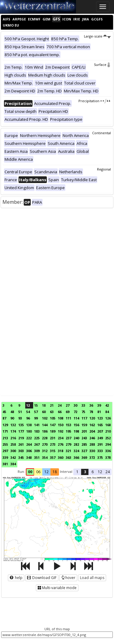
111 (68, 418)
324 (76, 451)
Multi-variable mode (57, 588)
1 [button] (77, 472)
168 (108, 425)
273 (53, 444)
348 (29, 457)
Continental (102, 133)
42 (107, 405)
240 (76, 438)
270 (45, 444)
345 (21, 457)
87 (4, 418)
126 (108, 418)
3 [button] (85, 472)
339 (5, 457)
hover (68, 578)
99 (36, 418)
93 (20, 418)
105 (53, 418)
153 (68, 425)
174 (13, 431)
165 (100, 425)
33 (83, 405)
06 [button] (38, 472)
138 (29, 425)
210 (108, 431)
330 (92, 451)
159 (84, 425)
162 (92, 425)
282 (76, 444)
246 (92, 438)
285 (84, 444)
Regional (104, 169)
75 (83, 412)
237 (68, 438)
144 (45, 425)
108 (60, 418)
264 (29, 444)
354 (45, 457)
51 (20, 412)
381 (5, 464)
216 (13, 438)
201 (84, 431)
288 (92, 444)
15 (36, 405)
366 (76, 457)
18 (44, 405)
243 (84, 438)
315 (53, 451)
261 (21, 444)
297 (5, 451)
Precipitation (95, 101)
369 (84, 457)
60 (44, 412)
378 (108, 457)
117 (84, 418)
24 (60, 405)
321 (68, 451)
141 (37, 425)
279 (68, 444)
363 (68, 457)
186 (45, 431)
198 (76, 431)
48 (12, 412)
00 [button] (30, 472)
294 (108, 444)
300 (13, 451)
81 (99, 412)
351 (37, 457)
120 (92, 418)
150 (60, 425)
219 (21, 438)
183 (37, 431)
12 (28, 405)
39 (99, 405)
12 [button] (47, 472)
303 (21, 451)
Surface (102, 65)
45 (4, 412)
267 (37, 444)
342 (13, 457)
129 (5, 425)
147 (53, 425)
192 (60, 431)
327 (84, 451)
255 (5, 444)
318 (60, 451)
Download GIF (42, 578)
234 (60, 438)
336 (108, 451)
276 (60, 444)
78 (91, 412)
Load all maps (92, 578)
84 (107, 412)
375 (100, 457)
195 (68, 431)
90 (12, 418)
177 (21, 431)
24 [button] (108, 472)
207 (100, 431)
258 (13, 444)
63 (52, 412)
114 (76, 418)
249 (100, 438)
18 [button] (55, 472)
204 (92, 431)
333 (100, 451)
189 (53, 431)
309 (37, 451)
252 (108, 438)
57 (36, 412)
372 (92, 457)
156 (76, 425)
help (16, 578)
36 (91, 405)
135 (21, 425)
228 (45, 438)
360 (60, 457)
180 (29, 431)
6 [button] (93, 472)
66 (60, 412)
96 (28, 418)
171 (5, 431)
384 (13, 464)
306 (29, 451)
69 (67, 412)
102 (45, 418)
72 (75, 412)
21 (52, 405)
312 (45, 451)
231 (53, 438)
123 (100, 418)
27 (67, 405)
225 (37, 438)
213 (5, 438)
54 (28, 412)
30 (75, 405)
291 (100, 444)
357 (53, 457)
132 (13, 425)
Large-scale (97, 36)
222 (29, 438)
